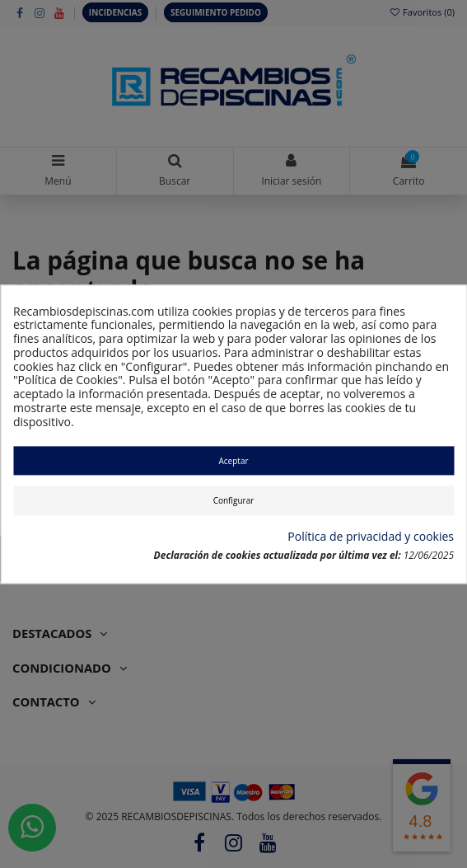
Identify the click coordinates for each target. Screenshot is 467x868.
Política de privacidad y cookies (371, 538)
